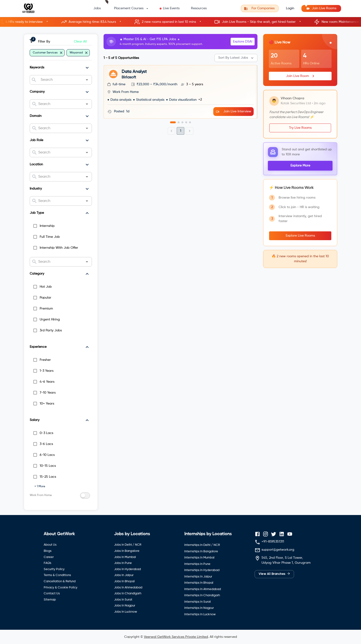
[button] (180, 22)
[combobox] (61, 80)
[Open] (87, 80)
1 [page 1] (181, 131)
